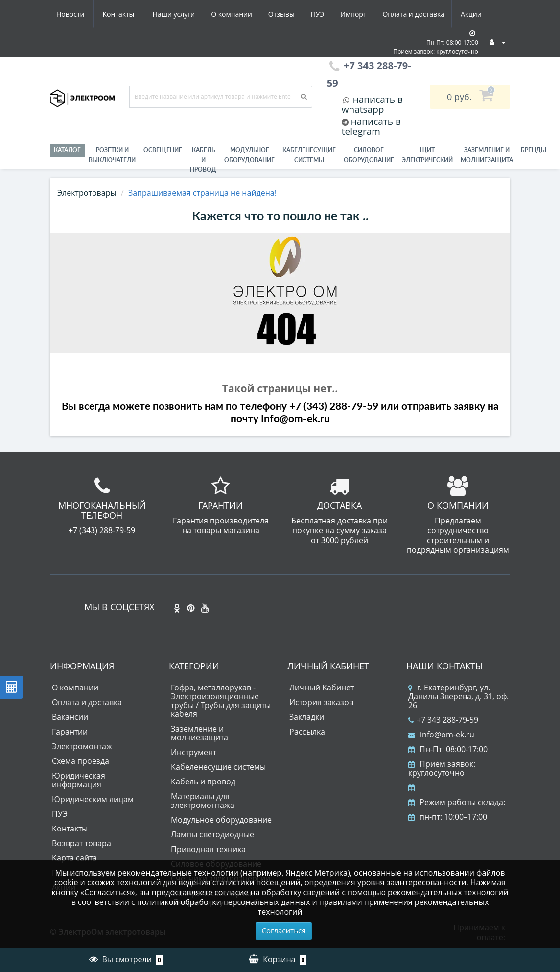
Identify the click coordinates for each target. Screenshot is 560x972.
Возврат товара (82, 843)
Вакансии (70, 717)
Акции (387, 14)
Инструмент (194, 752)
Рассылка (307, 732)
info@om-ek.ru (441, 735)
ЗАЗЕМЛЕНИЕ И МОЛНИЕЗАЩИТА (487, 155)
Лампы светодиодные (212, 834)
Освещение (163, 150)
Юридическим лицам (93, 799)
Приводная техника (208, 849)
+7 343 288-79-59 (443, 720)
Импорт (265, 14)
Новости (430, 14)
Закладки (307, 717)
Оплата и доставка (328, 14)
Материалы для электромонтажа (203, 801)
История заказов (321, 702)
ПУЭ (228, 14)
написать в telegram (371, 126)
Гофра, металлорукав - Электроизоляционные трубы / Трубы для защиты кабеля (221, 701)
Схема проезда (81, 761)
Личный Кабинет (322, 688)
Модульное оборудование (249, 155)
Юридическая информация (79, 780)
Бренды (534, 150)
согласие (231, 892)
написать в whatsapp (372, 104)
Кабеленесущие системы (309, 155)
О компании (138, 14)
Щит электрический (427, 155)
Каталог (67, 150)
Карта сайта (74, 858)
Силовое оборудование (369, 155)
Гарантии (70, 732)
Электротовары (87, 193)
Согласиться (284, 930)
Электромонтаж (82, 746)
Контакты (478, 14)
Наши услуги (78, 14)
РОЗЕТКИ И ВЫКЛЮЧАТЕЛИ (112, 155)
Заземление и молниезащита (199, 733)
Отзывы (189, 14)
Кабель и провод (203, 160)
